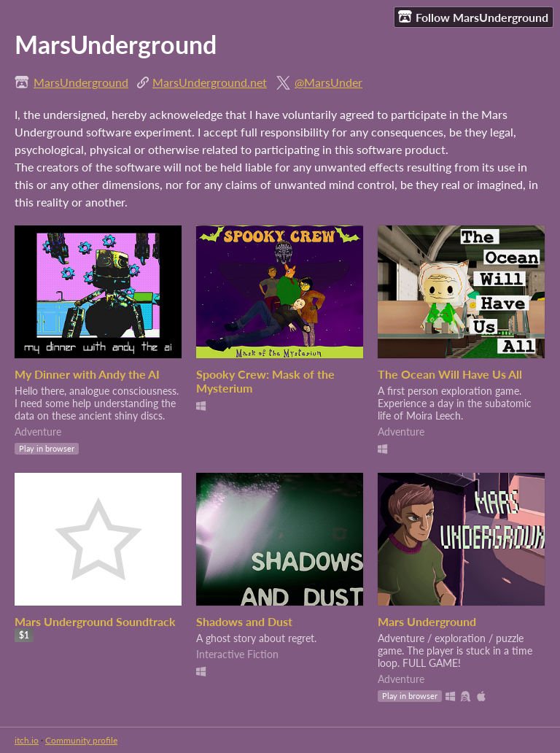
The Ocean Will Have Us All (450, 374)
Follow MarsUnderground (473, 17)
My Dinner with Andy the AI (87, 374)
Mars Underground (427, 621)
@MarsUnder (328, 82)
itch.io (27, 740)
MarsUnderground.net (210, 82)
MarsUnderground (81, 82)
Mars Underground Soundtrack (95, 621)
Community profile (81, 740)
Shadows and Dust (244, 621)
